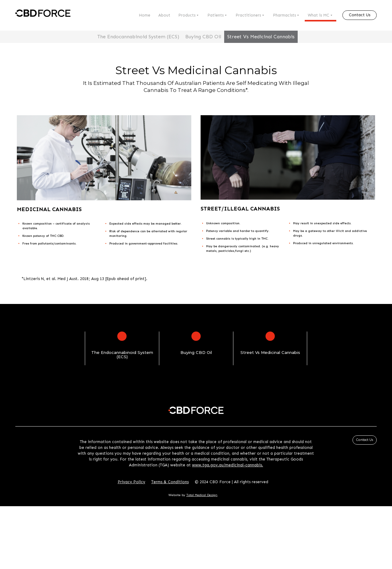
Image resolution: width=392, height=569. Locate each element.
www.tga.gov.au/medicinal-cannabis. (228, 465)
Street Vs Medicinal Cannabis (261, 37)
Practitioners (250, 15)
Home (145, 15)
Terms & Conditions (170, 482)
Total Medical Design (202, 495)
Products (189, 15)
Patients (217, 15)
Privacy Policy (131, 482)
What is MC (320, 15)
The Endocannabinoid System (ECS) (138, 37)
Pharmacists (286, 15)
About (164, 15)
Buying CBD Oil (203, 37)
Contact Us (360, 15)
